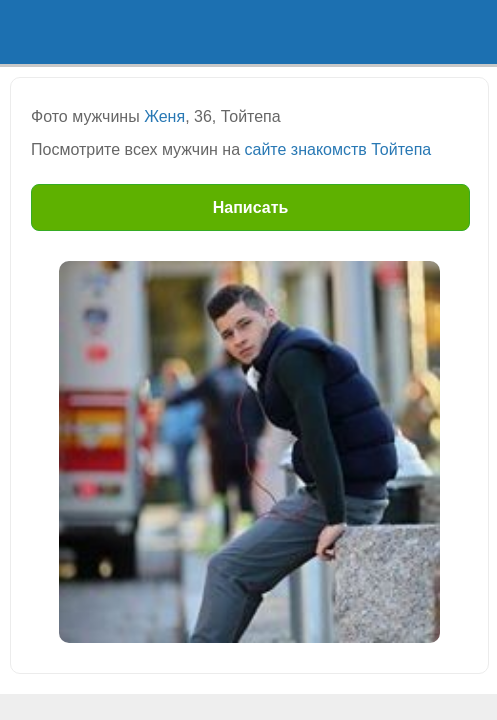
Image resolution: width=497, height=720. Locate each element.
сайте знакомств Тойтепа (338, 149)
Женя (164, 116)
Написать (251, 207)
